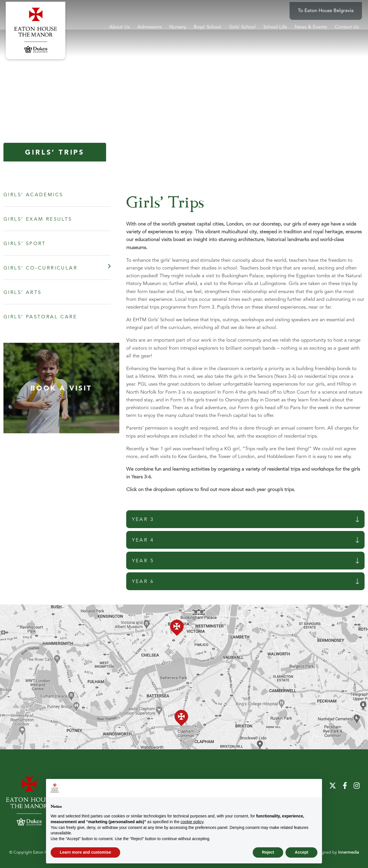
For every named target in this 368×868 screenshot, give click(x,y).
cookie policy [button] (192, 822)
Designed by (336, 852)
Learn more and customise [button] (85, 852)
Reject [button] (268, 852)
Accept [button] (301, 852)
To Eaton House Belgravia (328, 9)
